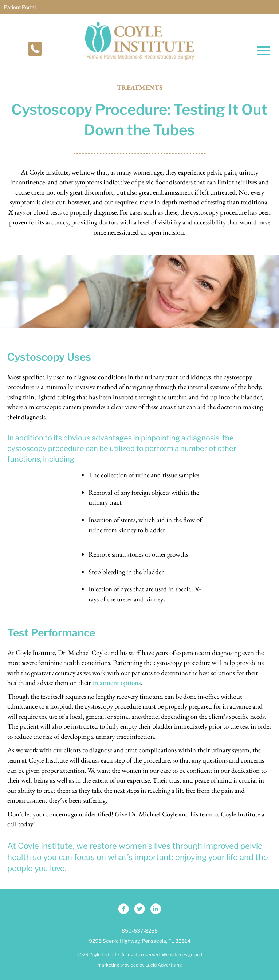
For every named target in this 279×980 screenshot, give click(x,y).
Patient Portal (20, 7)
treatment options (116, 683)
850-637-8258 (140, 931)
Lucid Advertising (164, 965)
